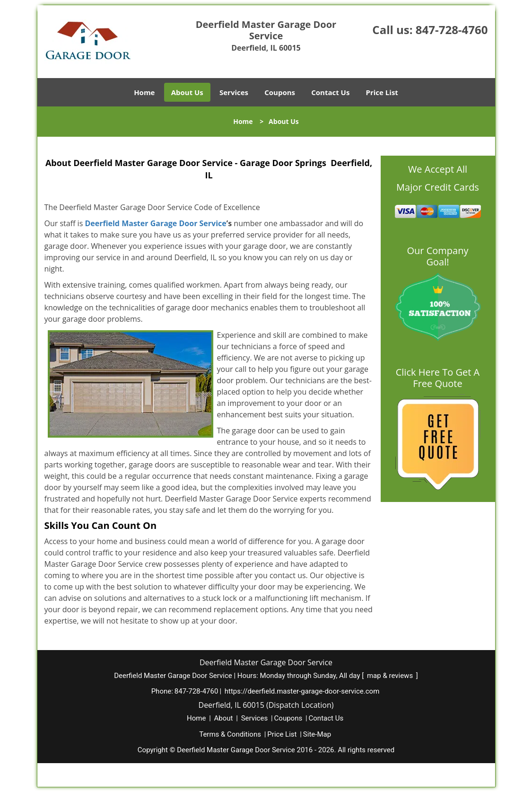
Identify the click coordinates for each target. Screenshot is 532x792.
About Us (187, 92)
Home (144, 92)
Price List (382, 92)
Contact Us (330, 92)
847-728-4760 (452, 30)
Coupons (280, 92)
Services (234, 92)
